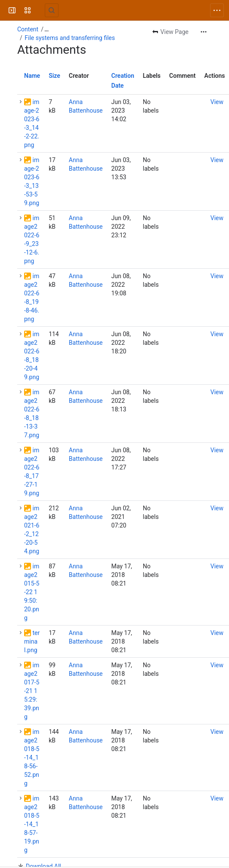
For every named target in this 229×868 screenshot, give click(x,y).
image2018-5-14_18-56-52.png (32, 758)
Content (28, 29)
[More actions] (204, 32)
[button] (21, 102)
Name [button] (32, 76)
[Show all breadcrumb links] (46, 29)
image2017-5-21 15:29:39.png (32, 691)
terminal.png (32, 641)
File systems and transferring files (70, 38)
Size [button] (54, 76)
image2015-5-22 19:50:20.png (32, 592)
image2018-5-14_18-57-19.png (32, 824)
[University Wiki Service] (40, 10)
